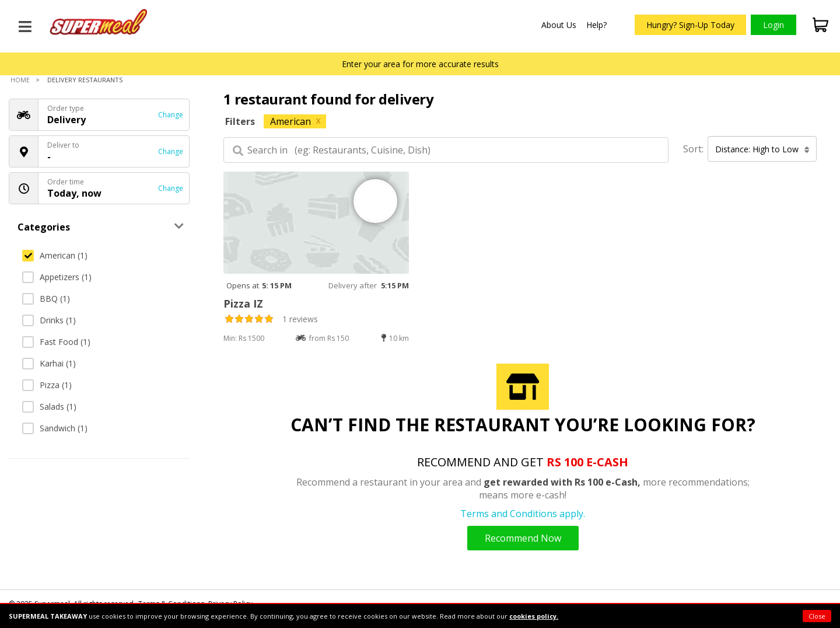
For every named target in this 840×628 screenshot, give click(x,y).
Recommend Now (523, 538)
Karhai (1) (49, 363)
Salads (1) (49, 407)
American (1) (55, 255)
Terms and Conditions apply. (523, 514)
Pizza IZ (243, 303)
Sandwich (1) (55, 428)
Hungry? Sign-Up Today (690, 25)
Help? (596, 25)
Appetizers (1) (57, 277)
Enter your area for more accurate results (420, 64)
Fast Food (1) (56, 342)
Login (773, 25)
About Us (559, 25)
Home (20, 80)
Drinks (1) (49, 320)
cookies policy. (534, 616)
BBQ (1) (46, 299)
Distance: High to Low (762, 149)
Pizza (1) (47, 385)
